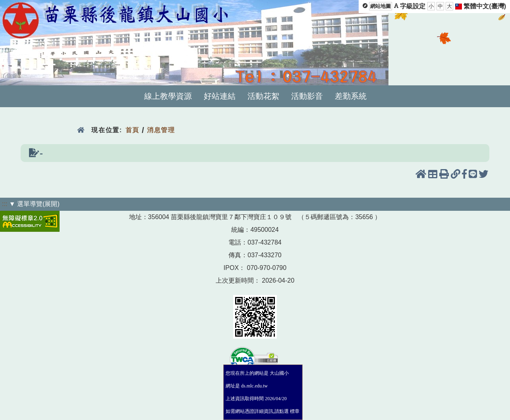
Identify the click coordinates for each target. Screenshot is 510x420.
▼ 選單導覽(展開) (34, 204)
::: (5, 204)
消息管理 (161, 130)
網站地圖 (381, 6)
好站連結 (220, 96)
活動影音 (307, 96)
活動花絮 (263, 96)
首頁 (132, 130)
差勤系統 (351, 96)
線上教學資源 (168, 96)
